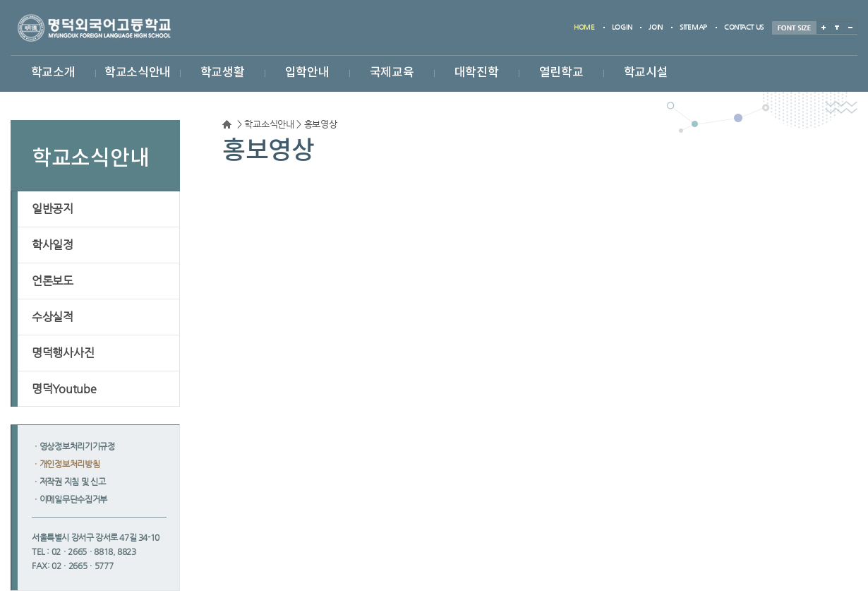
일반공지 (53, 209)
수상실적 (53, 317)
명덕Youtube (64, 389)
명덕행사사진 (63, 353)
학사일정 (53, 245)
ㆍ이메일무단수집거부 (70, 499)
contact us (744, 27)
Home (227, 125)
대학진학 (477, 73)
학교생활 (223, 73)
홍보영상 (321, 124)
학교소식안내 (138, 73)
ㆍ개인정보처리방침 (66, 464)
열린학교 (561, 73)
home (584, 27)
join (656, 27)
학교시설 (646, 73)
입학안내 (307, 73)
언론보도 (53, 281)
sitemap (693, 27)
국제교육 (392, 73)
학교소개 (53, 73)
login (622, 27)
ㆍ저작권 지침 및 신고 (68, 482)
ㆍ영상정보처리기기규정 (73, 446)
